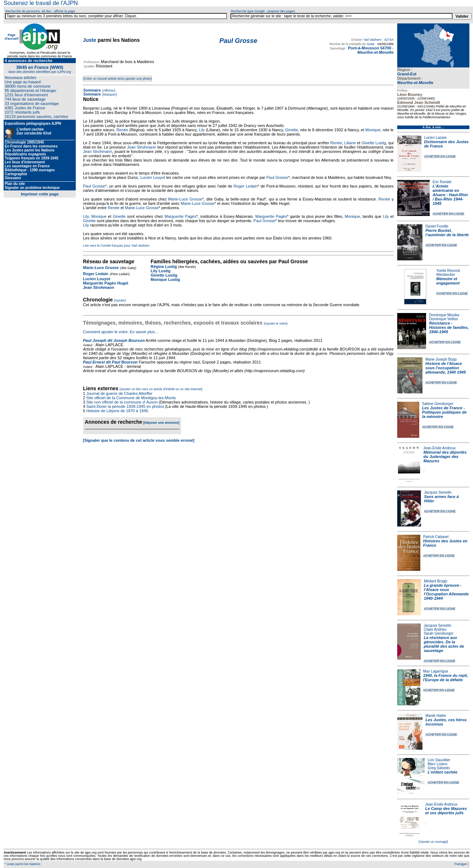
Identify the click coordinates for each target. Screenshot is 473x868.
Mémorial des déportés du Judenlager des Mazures (445, 457)
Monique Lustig (165, 279)
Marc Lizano (437, 764)
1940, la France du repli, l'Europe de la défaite (446, 678)
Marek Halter (436, 716)
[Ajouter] (120, 300)
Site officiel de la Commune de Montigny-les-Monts (131, 398)
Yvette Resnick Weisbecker (448, 273)
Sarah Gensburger (438, 633)
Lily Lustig (160, 271)
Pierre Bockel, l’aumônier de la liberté (447, 233)
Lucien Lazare (436, 138)
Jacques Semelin (438, 492)
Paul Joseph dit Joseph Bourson (114, 340)
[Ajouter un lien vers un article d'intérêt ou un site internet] (161, 389)
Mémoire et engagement (448, 281)
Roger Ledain (246, 186)
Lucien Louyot (153, 177)
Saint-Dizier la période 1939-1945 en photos (125, 406)
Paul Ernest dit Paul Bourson (110, 362)
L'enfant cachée (443, 772)
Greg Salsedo (439, 768)
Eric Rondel (442, 182)
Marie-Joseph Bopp (441, 359)
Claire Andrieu (435, 629)
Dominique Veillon (443, 319)
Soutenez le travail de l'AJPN (41, 3)
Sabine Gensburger (438, 404)
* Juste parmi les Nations (22, 864)
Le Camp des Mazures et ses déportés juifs (446, 811)
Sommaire (92, 90)
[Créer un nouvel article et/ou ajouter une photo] (117, 79)
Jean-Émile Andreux (440, 448)
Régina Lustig (164, 266)
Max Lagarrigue (436, 671)
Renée (122, 130)
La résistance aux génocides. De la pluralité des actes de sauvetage (444, 644)
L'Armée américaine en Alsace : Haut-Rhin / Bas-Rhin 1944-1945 (450, 195)
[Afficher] (108, 91)
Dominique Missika (444, 315)
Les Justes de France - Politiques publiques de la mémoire (444, 412)
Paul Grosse (277, 177)
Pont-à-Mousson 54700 (369, 48)
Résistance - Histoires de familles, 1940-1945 (449, 327)
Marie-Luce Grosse (185, 199)
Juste (90, 40)
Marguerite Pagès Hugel (106, 283)
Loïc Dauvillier (439, 760)
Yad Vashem (372, 40)
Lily (202, 130)
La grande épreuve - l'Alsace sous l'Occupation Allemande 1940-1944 (446, 592)
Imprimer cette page (40, 194)
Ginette (291, 130)
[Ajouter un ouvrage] (433, 842)
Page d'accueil (12, 37)
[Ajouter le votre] (276, 323)
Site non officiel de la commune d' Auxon (122, 402)
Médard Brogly (436, 581)
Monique (373, 130)
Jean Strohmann (142, 147)
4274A (389, 40)
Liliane (350, 143)
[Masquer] (109, 94)
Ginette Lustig (374, 143)
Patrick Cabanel (436, 537)
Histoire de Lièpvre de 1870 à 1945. (118, 411)
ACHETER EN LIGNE (440, 157)
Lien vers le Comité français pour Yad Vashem (116, 246)
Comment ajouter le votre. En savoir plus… (121, 332)
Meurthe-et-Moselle (415, 83)
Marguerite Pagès (180, 216)
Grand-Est (407, 74)
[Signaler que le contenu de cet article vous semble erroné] (139, 440)
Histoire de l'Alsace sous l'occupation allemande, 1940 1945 (446, 368)
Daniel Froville (437, 226)
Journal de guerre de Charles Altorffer (119, 393)
